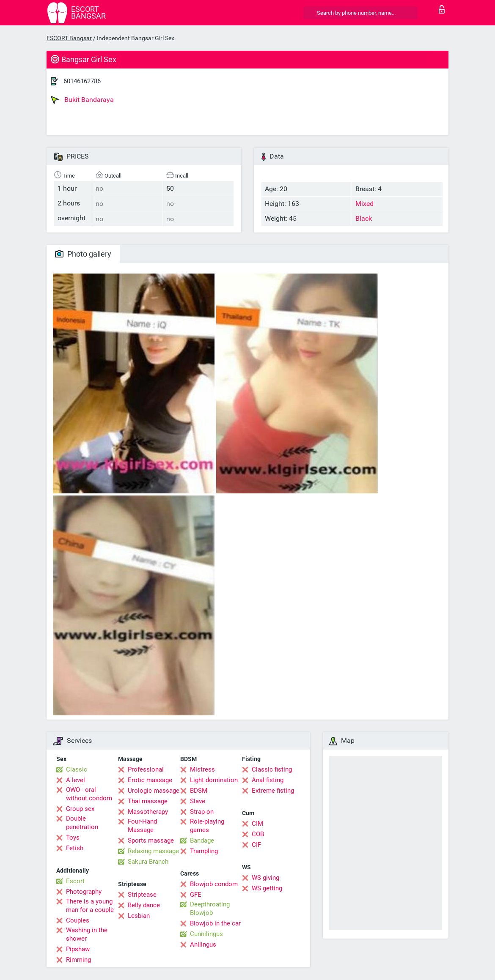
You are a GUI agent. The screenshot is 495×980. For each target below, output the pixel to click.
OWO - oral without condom (89, 794)
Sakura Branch (148, 862)
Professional (146, 769)
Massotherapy (148, 812)
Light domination (214, 780)
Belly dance (144, 905)
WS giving (265, 878)
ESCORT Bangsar (69, 38)
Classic (77, 769)
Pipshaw (78, 949)
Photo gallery (83, 254)
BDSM (199, 791)
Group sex (80, 809)
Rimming (78, 960)
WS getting (267, 888)
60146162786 (82, 81)
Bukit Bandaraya (82, 100)
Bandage (202, 840)
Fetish (75, 848)
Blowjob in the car (215, 923)
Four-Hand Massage (142, 826)
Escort (75, 881)
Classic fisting (272, 769)
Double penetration (82, 823)
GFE (196, 895)
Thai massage (148, 801)
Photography (84, 892)
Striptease (142, 895)
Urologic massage (154, 791)
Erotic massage (150, 780)
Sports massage (151, 840)
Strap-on (202, 812)
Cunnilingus (206, 934)
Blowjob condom (214, 884)
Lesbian (139, 916)
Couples (78, 920)
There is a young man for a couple (90, 906)
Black (364, 218)
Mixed (364, 204)
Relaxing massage (153, 851)
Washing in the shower (87, 934)
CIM (257, 824)
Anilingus (203, 944)
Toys (73, 838)
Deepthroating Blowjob (210, 909)
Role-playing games (207, 826)
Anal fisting (268, 780)
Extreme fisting (273, 791)
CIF (256, 845)
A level (76, 780)
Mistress (202, 769)
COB (258, 834)
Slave (198, 801)
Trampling (204, 851)
